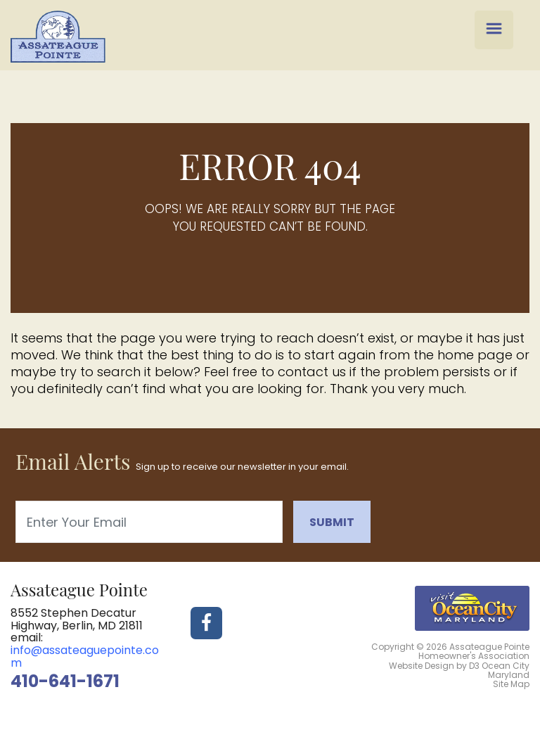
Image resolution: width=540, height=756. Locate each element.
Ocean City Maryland (506, 670)
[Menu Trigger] (494, 30)
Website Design (422, 666)
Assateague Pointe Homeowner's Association (474, 651)
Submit (332, 522)
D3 (474, 666)
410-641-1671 (65, 681)
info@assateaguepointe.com (85, 656)
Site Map (511, 684)
